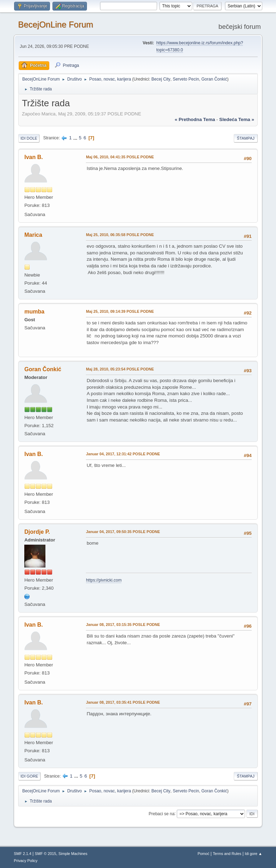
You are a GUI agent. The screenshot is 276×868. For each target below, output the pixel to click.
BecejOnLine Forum (55, 24)
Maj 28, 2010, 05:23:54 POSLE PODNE (120, 369)
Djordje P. (37, 532)
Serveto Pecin (186, 79)
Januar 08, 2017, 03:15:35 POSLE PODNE (123, 625)
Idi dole (29, 138)
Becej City (161, 79)
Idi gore (29, 776)
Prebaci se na (161, 813)
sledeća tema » (237, 119)
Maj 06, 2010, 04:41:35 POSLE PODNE (120, 157)
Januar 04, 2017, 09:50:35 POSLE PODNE (123, 532)
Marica (33, 235)
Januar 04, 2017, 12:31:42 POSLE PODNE (123, 454)
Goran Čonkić (214, 79)
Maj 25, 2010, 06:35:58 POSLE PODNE (120, 235)
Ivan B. (33, 157)
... (76, 138)
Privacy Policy (26, 861)
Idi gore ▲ (253, 854)
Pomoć (203, 854)
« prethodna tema (195, 119)
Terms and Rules (227, 854)
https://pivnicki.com (104, 580)
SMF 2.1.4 (23, 854)
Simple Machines (73, 854)
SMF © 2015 (46, 854)
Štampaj (246, 138)
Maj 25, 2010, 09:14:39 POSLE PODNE (120, 311)
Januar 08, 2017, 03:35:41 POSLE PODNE (123, 702)
